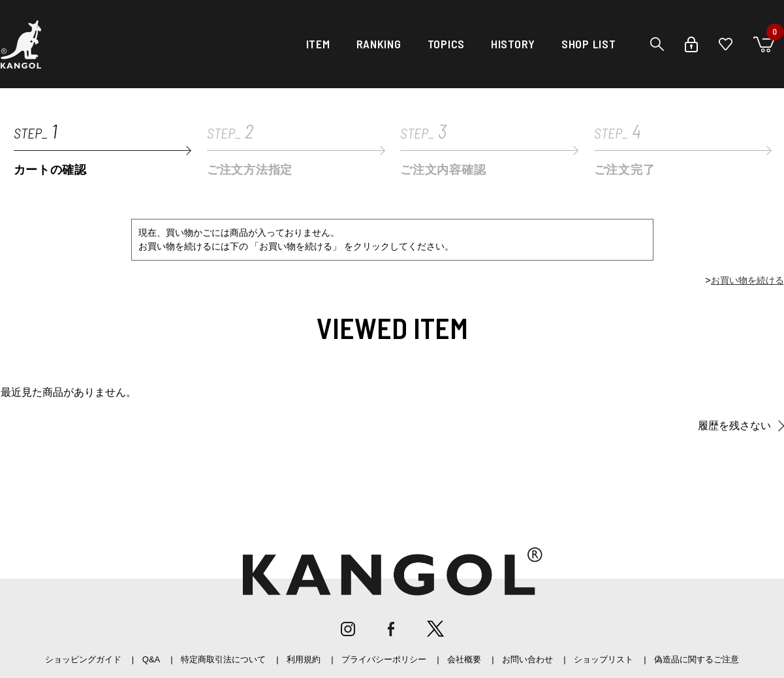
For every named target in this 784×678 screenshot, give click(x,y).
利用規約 (304, 659)
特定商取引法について (223, 659)
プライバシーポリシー (384, 659)
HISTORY (513, 44)
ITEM (318, 44)
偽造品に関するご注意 (697, 659)
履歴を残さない (734, 426)
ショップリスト (604, 659)
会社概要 (464, 659)
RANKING (379, 44)
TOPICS (446, 44)
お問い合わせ (527, 659)
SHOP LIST (588, 44)
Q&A (151, 659)
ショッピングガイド (83, 659)
